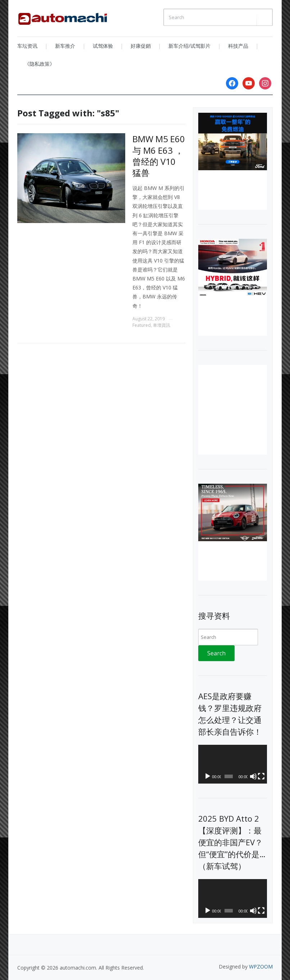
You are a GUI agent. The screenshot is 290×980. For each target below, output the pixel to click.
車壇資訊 (162, 325)
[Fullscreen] (261, 776)
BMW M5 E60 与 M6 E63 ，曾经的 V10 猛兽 (159, 156)
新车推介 (65, 46)
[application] (233, 764)
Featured (142, 325)
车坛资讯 (27, 46)
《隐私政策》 (40, 64)
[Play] (208, 776)
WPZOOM (261, 967)
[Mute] (253, 776)
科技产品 (238, 46)
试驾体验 (103, 46)
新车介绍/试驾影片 (189, 46)
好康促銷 (141, 46)
